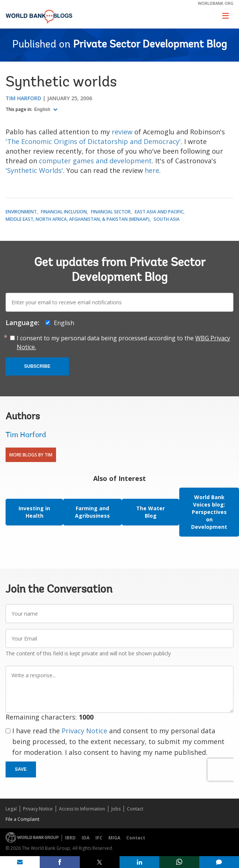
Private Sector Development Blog (150, 45)
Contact (135, 809)
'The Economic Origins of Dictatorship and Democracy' (93, 141)
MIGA (114, 838)
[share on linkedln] (139, 862)
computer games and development (95, 161)
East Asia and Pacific (159, 212)
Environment (21, 212)
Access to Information (82, 809)
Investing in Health (34, 512)
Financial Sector (111, 212)
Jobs (116, 809)
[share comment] (219, 862)
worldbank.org (216, 3)
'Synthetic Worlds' (34, 170)
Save (21, 769)
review (122, 132)
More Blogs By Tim (31, 455)
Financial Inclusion (64, 212)
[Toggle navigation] (226, 16)
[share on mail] (20, 862)
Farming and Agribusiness (92, 512)
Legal (11, 809)
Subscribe (37, 366)
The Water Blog (150, 512)
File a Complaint (22, 819)
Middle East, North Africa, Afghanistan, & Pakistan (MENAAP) (78, 219)
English (43, 109)
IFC (99, 838)
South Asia (167, 219)
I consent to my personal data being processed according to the (123, 343)
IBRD (70, 838)
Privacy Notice (84, 731)
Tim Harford (23, 98)
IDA (86, 838)
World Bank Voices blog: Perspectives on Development (209, 512)
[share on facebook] (60, 862)
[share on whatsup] (179, 862)
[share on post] (100, 862)
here (152, 170)
